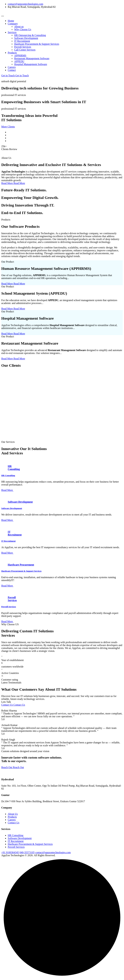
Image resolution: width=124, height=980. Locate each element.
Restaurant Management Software (32, 58)
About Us (13, 814)
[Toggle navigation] (3, 16)
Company (13, 24)
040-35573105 (27, 852)
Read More (7, 490)
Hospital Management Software (31, 64)
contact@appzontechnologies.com (26, 4)
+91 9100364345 (10, 852)
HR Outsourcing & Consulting (30, 35)
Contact (12, 70)
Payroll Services (23, 47)
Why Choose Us (23, 29)
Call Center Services (25, 50)
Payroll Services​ (16, 847)
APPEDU (19, 61)
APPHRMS (20, 56)
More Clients (8, 127)
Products (12, 53)
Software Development (26, 38)
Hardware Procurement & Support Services (37, 44)
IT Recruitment (22, 41)
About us (19, 27)
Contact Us (14, 823)
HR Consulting (8, 475)
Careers (12, 67)
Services (12, 32)
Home (11, 21)
